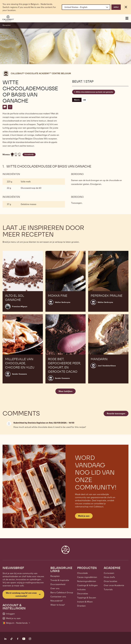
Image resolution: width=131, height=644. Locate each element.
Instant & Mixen (85, 602)
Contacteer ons (58, 597)
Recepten (7, 25)
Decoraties (83, 593)
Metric (77, 100)
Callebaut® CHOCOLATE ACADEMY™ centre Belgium (41, 73)
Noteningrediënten (87, 581)
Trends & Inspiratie (60, 580)
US (84, 100)
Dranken (81, 606)
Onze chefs (109, 577)
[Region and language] (86, 7)
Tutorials (108, 589)
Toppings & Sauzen (87, 598)
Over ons (55, 588)
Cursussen (109, 573)
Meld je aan (84, 516)
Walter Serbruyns (63, 302)
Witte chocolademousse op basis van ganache (94, 92)
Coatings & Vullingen (87, 585)
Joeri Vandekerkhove (107, 366)
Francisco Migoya (20, 306)
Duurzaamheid (58, 584)
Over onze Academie (114, 585)
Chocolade (82, 573)
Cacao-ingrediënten (87, 577)
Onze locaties (110, 581)
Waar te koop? (58, 605)
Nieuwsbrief (56, 601)
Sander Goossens (19, 374)
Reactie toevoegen (116, 413)
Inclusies (81, 589)
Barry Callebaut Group (62, 592)
